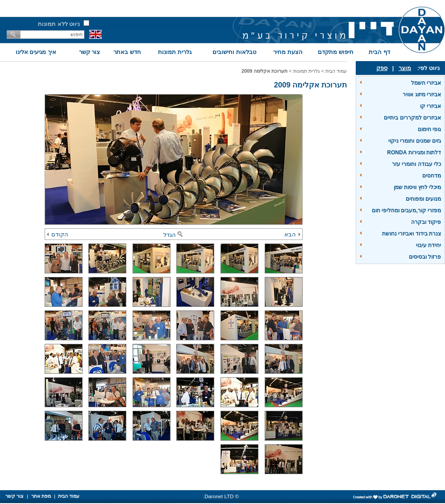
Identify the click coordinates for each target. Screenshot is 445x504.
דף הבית (379, 52)
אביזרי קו (430, 106)
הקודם (58, 234)
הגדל (174, 235)
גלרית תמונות (175, 52)
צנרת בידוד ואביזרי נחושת (412, 234)
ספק (382, 68)
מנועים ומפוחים (423, 199)
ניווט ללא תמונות (59, 24)
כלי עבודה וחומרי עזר (416, 164)
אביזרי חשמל (426, 83)
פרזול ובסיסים (425, 257)
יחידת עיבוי (428, 245)
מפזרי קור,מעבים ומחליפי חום (406, 211)
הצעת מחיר (288, 52)
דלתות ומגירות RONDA (414, 153)
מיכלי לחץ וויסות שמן (417, 187)
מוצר (405, 68)
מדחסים (432, 176)
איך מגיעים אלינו (36, 52)
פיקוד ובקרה (426, 222)
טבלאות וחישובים (234, 52)
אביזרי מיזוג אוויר (422, 95)
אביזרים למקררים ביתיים (412, 118)
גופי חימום (429, 129)
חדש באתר (127, 52)
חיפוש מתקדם (336, 52)
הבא (292, 234)
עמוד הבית (336, 71)
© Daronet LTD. (221, 496)
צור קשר (90, 52)
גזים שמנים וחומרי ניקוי (415, 141)
